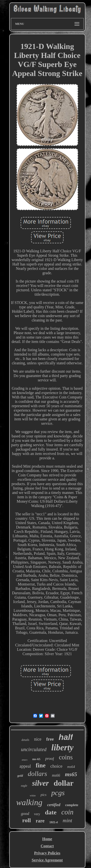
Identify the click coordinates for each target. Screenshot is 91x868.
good (25, 814)
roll (27, 820)
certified (54, 805)
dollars (37, 774)
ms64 (71, 767)
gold (20, 776)
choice (57, 766)
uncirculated (34, 749)
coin (67, 812)
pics (43, 795)
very (37, 814)
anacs (25, 760)
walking (29, 802)
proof (50, 759)
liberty (62, 748)
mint (67, 820)
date (51, 812)
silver (40, 783)
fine (41, 765)
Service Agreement (47, 860)
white (33, 795)
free (50, 739)
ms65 (71, 774)
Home (47, 839)
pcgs (58, 793)
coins (66, 757)
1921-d (54, 822)
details (25, 740)
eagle (24, 786)
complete (72, 805)
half (66, 737)
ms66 (56, 775)
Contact (47, 846)
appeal (25, 766)
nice (38, 739)
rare (40, 821)
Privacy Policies (47, 853)
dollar (64, 783)
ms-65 (36, 759)
